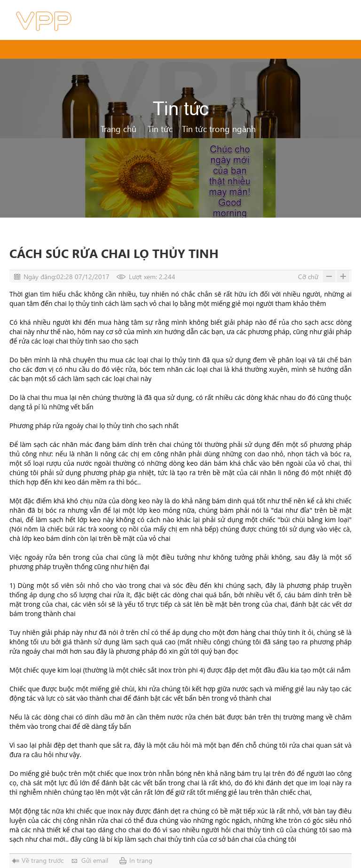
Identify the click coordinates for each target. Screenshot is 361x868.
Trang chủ (118, 129)
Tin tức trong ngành (219, 129)
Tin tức (160, 129)
